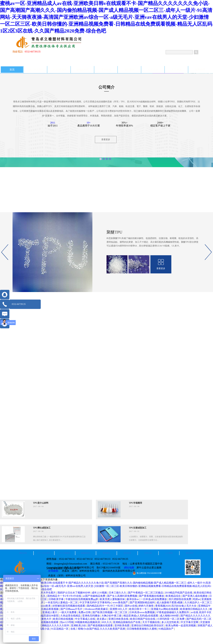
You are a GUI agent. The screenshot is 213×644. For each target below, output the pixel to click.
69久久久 (107, 622)
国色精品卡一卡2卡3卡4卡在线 (65, 596)
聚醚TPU (114, 232)
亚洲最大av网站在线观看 (165, 609)
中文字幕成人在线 (85, 619)
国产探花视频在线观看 (46, 622)
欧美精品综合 (174, 596)
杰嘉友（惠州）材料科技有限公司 (81, 571)
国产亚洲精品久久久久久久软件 (52, 625)
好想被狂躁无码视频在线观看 (69, 606)
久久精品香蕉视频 (49, 609)
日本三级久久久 (118, 593)
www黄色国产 (121, 602)
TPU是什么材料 (41, 503)
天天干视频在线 (151, 622)
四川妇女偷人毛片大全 (184, 606)
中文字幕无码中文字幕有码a (95, 602)
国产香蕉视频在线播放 (152, 596)
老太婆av (102, 619)
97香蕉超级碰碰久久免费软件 (173, 612)
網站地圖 (128, 568)
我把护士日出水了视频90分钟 (74, 593)
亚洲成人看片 (50, 612)
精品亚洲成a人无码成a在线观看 (141, 616)
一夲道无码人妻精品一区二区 (62, 602)
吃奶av (197, 599)
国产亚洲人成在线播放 (195, 596)
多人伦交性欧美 (171, 622)
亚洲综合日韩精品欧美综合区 (148, 625)
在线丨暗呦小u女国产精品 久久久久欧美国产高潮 (98, 629)
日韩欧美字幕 (56, 599)
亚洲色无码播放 (91, 616)
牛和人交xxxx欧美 (41, 606)
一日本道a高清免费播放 (154, 599)
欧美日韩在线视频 (63, 619)
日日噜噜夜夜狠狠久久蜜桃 (142, 629)
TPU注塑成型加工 (138, 528)
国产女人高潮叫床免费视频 (122, 596)
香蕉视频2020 (163, 606)
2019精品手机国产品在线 (179, 593)
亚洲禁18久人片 (119, 609)
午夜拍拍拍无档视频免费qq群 (82, 599)
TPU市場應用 (135, 503)
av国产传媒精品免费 (94, 596)
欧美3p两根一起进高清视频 (181, 625)
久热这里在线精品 (71, 616)
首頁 (12, 70)
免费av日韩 (85, 612)
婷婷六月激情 (146, 606)
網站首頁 (23, 553)
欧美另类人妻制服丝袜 (113, 599)
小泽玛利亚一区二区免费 (171, 619)
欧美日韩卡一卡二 (140, 609)
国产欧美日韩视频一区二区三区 (110, 612)
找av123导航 (67, 622)
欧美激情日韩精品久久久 (194, 609)
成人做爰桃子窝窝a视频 (170, 602)
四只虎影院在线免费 (180, 599)
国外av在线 (131, 606)
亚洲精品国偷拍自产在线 (127, 622)
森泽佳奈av (133, 599)
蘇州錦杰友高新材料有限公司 (119, 571)
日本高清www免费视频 (142, 612)
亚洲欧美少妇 (79, 625)
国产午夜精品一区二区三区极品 (146, 593)
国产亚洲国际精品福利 (143, 602)
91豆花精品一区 (60, 629)
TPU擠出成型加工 (42, 528)
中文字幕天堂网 (190, 622)
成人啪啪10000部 (170, 616)
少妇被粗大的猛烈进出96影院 (43, 616)
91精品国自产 (166, 629)
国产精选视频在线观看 (101, 625)
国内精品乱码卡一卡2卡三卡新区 (105, 606)
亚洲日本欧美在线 (119, 619)
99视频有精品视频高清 (88, 622)
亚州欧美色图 (122, 625)
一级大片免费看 (68, 612)
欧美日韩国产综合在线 (143, 619)
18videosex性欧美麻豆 (96, 609)
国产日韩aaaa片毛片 (72, 609)
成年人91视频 (100, 593)
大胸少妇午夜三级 (112, 616)
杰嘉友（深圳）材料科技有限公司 (67, 576)
